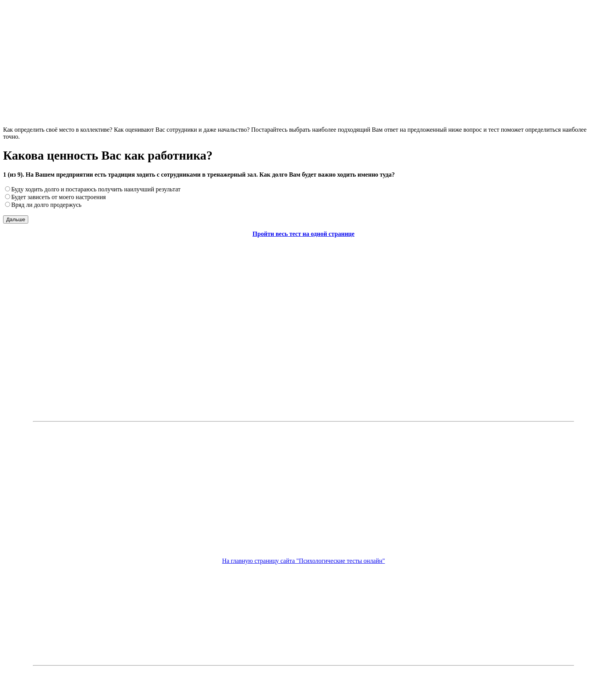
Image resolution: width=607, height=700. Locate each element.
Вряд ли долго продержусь (46, 205)
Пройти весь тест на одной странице (303, 234)
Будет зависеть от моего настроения (58, 197)
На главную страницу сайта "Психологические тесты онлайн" (304, 561)
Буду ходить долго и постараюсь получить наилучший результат (96, 189)
